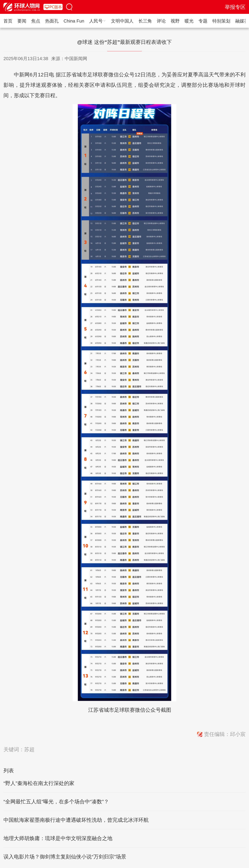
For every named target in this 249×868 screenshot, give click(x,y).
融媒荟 (242, 21)
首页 (8, 21)
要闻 (22, 21)
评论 (161, 21)
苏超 (29, 749)
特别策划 (221, 21)
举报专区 (235, 7)
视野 (175, 21)
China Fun (74, 21)
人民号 (98, 21)
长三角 (145, 21)
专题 (203, 21)
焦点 (36, 21)
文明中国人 (122, 21)
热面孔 (52, 21)
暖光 (189, 21)
